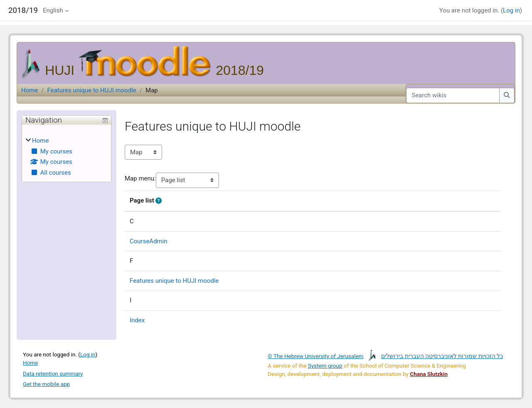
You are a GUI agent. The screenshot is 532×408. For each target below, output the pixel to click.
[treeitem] (66, 157)
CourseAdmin (149, 241)
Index (137, 320)
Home (30, 90)
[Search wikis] (453, 95)
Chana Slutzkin (429, 374)
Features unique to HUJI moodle (92, 90)
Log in (511, 10)
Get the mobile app (46, 384)
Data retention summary (53, 373)
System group (325, 366)
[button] (160, 201)
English (53, 10)
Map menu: (140, 178)
